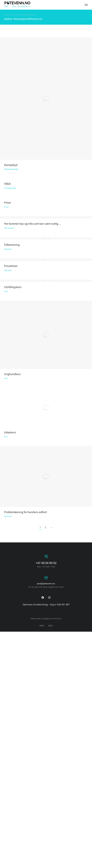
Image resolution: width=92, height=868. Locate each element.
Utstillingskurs (13, 287)
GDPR (42, 626)
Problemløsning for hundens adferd (25, 512)
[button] (86, 5)
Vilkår (7, 184)
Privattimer (11, 266)
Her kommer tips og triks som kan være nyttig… (33, 224)
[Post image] (46, 98)
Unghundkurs (12, 374)
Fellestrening (12, 245)
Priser (8, 203)
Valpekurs (10, 432)
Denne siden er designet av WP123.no (46, 619)
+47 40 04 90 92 (46, 563)
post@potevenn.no (46, 584)
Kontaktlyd (11, 165)
